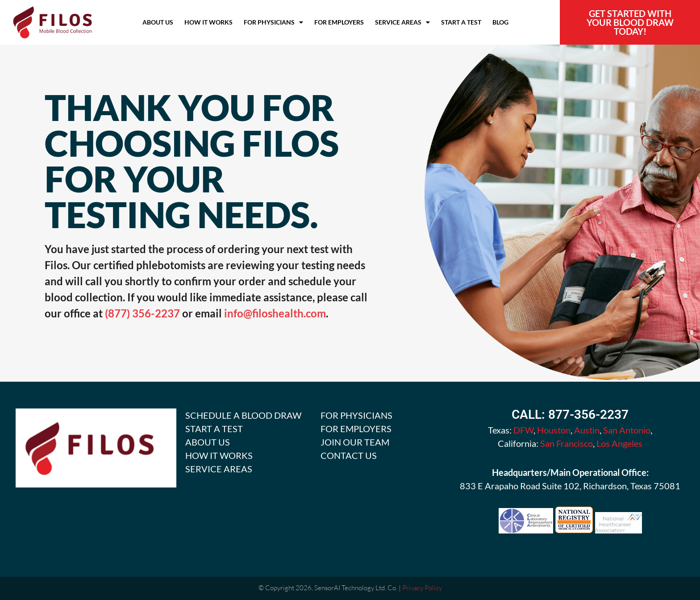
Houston (554, 430)
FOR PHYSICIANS (356, 415)
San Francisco (567, 443)
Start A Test (461, 22)
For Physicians (273, 22)
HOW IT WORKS (219, 455)
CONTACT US (349, 455)
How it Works (208, 22)
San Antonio (627, 430)
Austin (587, 430)
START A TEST (214, 429)
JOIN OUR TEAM (355, 442)
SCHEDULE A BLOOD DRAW (243, 415)
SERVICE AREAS (219, 469)
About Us (158, 22)
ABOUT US (208, 442)
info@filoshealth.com (275, 313)
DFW (523, 430)
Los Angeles (619, 443)
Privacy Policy (422, 588)
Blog (500, 22)
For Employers (339, 22)
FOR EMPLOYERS (356, 429)
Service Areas (402, 22)
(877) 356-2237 (144, 313)
